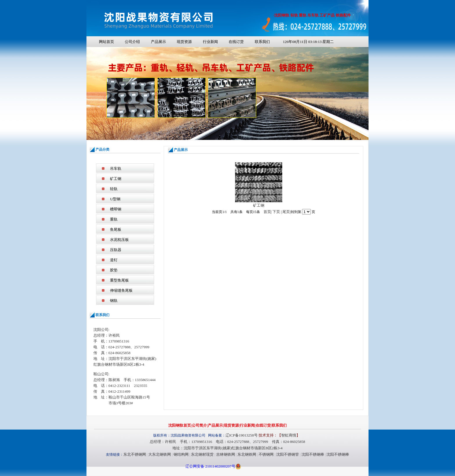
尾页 (286, 212)
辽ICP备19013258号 (242, 435)
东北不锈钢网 (135, 454)
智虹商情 (289, 435)
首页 (267, 212)
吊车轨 (116, 168)
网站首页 (106, 42)
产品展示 (158, 42)
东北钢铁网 (247, 454)
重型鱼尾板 (119, 280)
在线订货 (236, 42)
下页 (276, 212)
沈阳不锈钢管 (288, 454)
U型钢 (115, 199)
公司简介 (199, 425)
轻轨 (114, 189)
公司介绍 (132, 42)
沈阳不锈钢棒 (313, 454)
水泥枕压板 (119, 240)
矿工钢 (116, 179)
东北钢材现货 (202, 454)
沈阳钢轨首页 (180, 425)
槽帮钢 (116, 209)
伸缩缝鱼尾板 (121, 290)
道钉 (114, 260)
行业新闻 (210, 42)
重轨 (114, 219)
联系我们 (262, 42)
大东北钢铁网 (160, 454)
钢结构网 (181, 454)
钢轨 (114, 301)
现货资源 (184, 42)
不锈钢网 (266, 454)
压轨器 (116, 250)
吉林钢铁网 (226, 454)
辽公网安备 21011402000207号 (210, 466)
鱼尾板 (116, 229)
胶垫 (114, 270)
